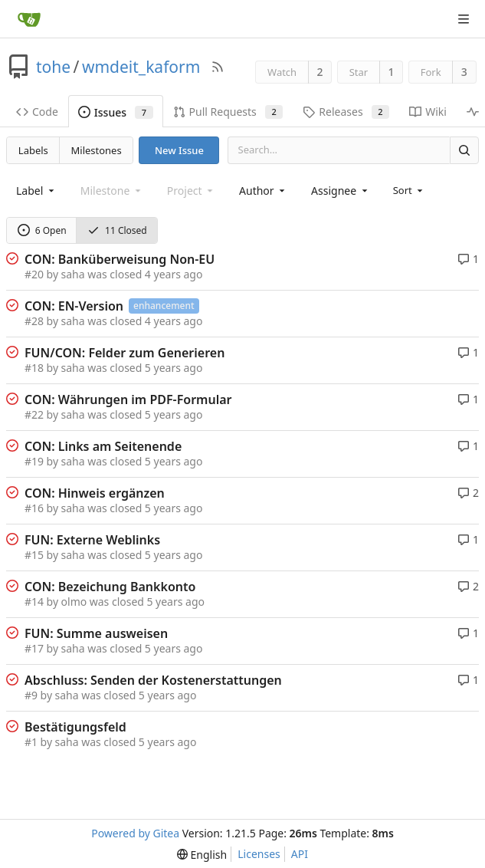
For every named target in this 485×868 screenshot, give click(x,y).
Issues (116, 112)
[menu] (410, 190)
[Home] (29, 19)
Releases (346, 112)
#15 (34, 555)
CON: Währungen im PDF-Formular (128, 399)
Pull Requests (228, 112)
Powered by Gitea (135, 833)
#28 (34, 321)
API (300, 854)
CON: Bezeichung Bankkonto (110, 587)
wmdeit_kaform (141, 67)
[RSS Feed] (218, 67)
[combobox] (36, 191)
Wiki (428, 112)
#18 (34, 368)
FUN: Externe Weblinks (92, 540)
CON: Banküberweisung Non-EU (120, 259)
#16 (34, 508)
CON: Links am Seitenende (103, 446)
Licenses (259, 854)
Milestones (97, 150)
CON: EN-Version (74, 306)
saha (73, 274)
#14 (34, 602)
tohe (53, 67)
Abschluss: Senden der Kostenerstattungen (153, 680)
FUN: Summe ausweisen (96, 633)
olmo (74, 602)
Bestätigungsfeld (75, 727)
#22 (34, 414)
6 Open (42, 230)
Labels (33, 150)
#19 (34, 461)
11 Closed (117, 230)
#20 (34, 274)
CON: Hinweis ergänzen (95, 493)
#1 (31, 742)
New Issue (179, 150)
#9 (31, 695)
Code (37, 112)
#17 (34, 648)
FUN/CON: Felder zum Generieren (125, 353)
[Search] (464, 150)
